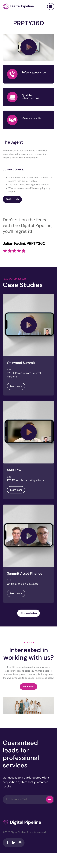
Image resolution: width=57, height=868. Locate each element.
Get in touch (12, 199)
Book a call (28, 686)
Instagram (20, 843)
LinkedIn (14, 843)
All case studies (29, 613)
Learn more (16, 386)
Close (51, 7)
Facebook (7, 843)
